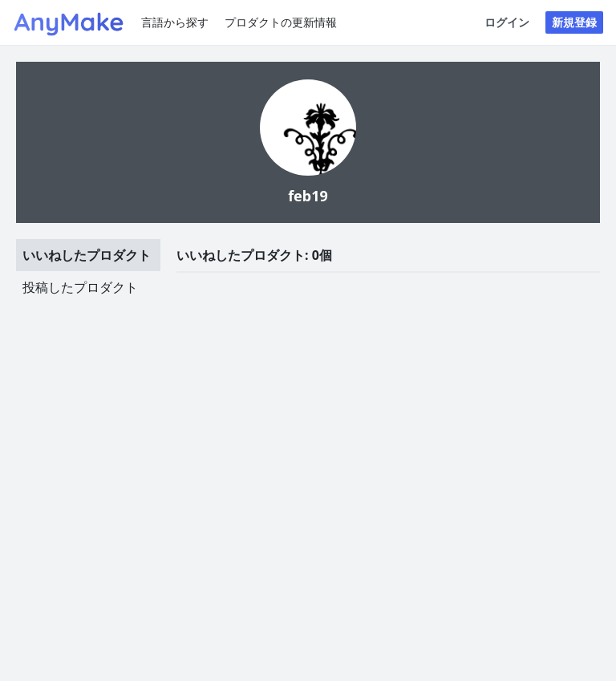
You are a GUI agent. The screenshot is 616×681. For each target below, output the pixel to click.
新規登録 (574, 22)
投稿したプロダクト (80, 287)
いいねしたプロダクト (87, 255)
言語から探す (175, 22)
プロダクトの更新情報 (281, 22)
